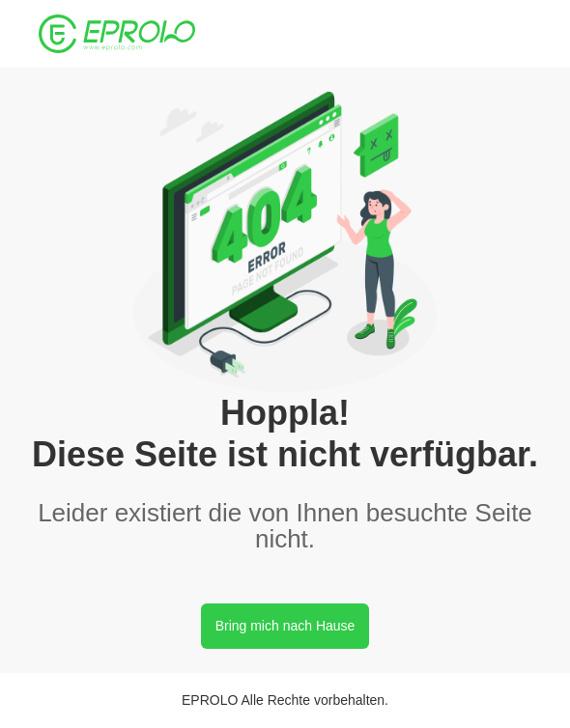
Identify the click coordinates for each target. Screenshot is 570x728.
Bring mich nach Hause (285, 626)
